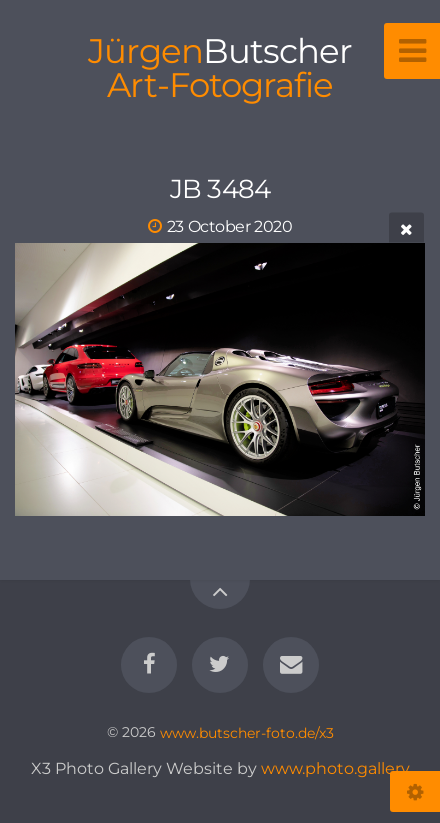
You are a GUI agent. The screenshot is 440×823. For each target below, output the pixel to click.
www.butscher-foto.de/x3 (247, 732)
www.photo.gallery (335, 768)
